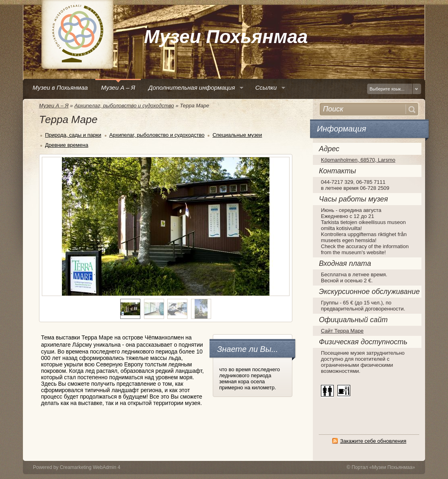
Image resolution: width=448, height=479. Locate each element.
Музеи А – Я (54, 106)
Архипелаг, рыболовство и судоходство (124, 106)
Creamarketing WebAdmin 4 (90, 467)
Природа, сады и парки (73, 135)
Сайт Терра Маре (342, 331)
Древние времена (67, 145)
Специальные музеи (237, 135)
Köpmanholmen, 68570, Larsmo (358, 160)
